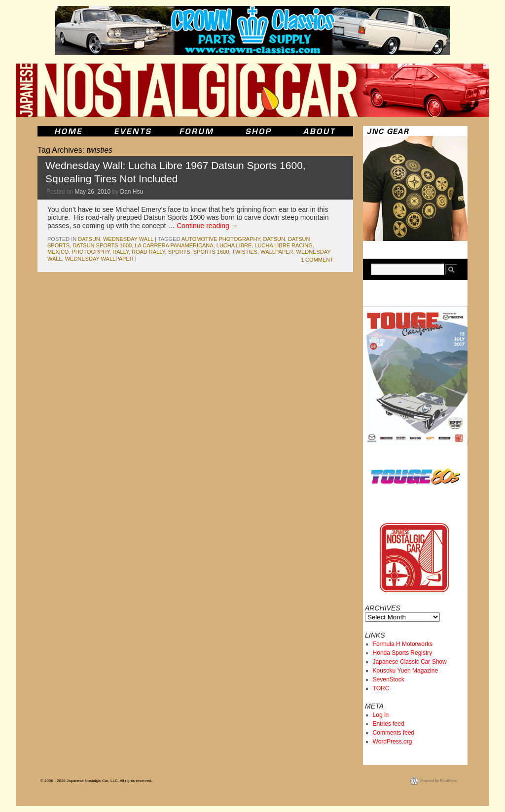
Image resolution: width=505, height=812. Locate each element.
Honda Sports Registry (403, 653)
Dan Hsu (131, 192)
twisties (245, 252)
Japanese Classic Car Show (410, 662)
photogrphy (91, 252)
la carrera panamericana (174, 245)
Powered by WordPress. (439, 781)
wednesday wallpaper (99, 259)
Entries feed (389, 724)
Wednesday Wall (128, 239)
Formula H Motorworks (403, 644)
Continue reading (207, 226)
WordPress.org (393, 742)
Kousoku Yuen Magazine (406, 671)
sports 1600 (211, 252)
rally (121, 252)
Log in (381, 715)
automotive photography (221, 239)
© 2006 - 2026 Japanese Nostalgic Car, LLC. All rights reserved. (96, 781)
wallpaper (277, 252)
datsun (89, 239)
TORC (381, 688)
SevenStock (389, 679)
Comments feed (394, 733)
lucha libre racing (283, 245)
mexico (58, 252)
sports (179, 252)
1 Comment (317, 260)
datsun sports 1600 (102, 245)
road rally (148, 252)
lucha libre (234, 245)
